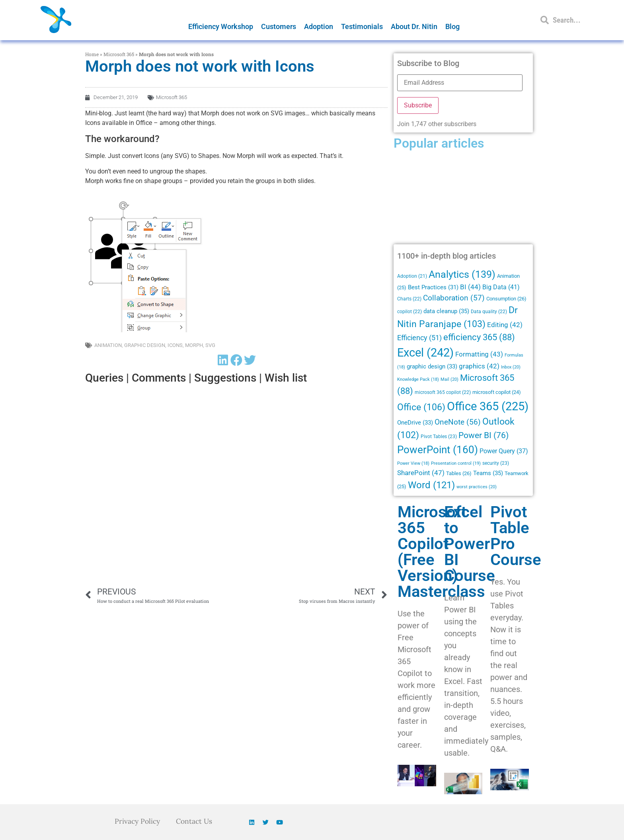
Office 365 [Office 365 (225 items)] (488, 406)
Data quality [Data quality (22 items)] (489, 312)
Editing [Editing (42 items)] (505, 325)
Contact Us (195, 821)
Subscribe (418, 105)
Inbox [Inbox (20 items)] (511, 367)
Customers (279, 26)
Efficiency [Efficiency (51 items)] (419, 338)
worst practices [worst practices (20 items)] (477, 487)
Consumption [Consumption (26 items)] (506, 299)
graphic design (145, 345)
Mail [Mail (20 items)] (449, 379)
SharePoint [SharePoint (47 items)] (421, 473)
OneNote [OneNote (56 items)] (458, 422)
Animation (108, 345)
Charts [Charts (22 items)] (409, 299)
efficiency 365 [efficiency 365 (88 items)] (479, 337)
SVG (210, 345)
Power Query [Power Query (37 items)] (504, 451)
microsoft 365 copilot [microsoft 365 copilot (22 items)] (443, 392)
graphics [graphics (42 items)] (479, 366)
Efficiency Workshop (221, 26)
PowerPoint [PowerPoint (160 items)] (438, 450)
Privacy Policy (137, 821)
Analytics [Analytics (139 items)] (462, 274)
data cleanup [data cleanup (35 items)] (446, 311)
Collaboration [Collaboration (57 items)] (454, 298)
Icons (175, 345)
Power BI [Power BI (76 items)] (484, 435)
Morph (194, 345)
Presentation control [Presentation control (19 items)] (456, 463)
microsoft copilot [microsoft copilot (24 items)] (497, 392)
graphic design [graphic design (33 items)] (432, 366)
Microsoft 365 (119, 54)
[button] (223, 360)
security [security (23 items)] (496, 463)
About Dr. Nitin (414, 26)
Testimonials (362, 26)
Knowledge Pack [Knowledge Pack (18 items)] (418, 379)
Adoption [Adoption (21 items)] (412, 276)
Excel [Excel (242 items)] (425, 353)
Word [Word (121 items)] (431, 485)
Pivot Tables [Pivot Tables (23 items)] (439, 437)
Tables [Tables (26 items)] (459, 473)
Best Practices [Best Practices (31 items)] (433, 287)
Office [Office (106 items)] (421, 407)
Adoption (319, 26)
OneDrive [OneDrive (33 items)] (415, 423)
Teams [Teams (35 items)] (488, 473)
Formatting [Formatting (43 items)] (479, 354)
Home (92, 54)
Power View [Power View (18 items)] (413, 463)
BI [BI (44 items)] (470, 287)
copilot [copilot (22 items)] (409, 312)
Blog (452, 26)
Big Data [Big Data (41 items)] (501, 287)
